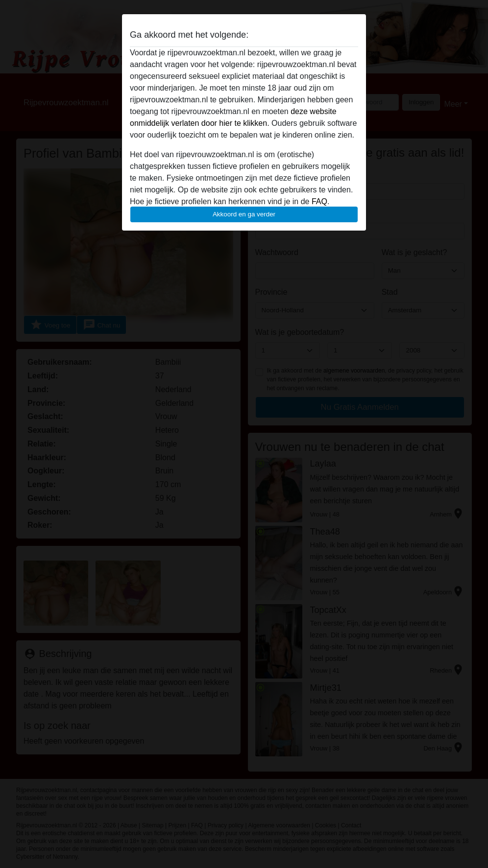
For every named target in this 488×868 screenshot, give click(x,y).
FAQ (319, 201)
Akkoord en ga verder (244, 214)
